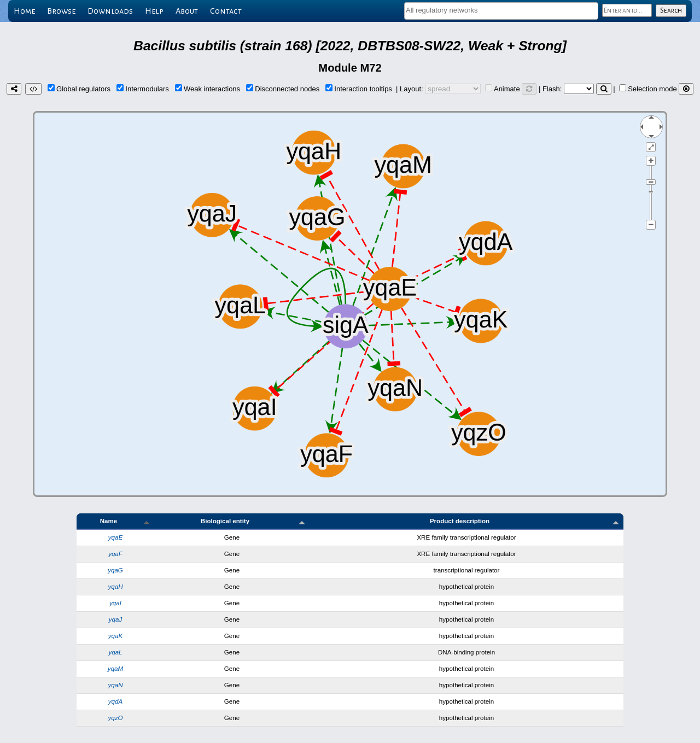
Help (154, 11)
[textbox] (501, 10)
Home (24, 11)
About (187, 11)
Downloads (110, 11)
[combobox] (501, 11)
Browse (61, 11)
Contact (226, 11)
